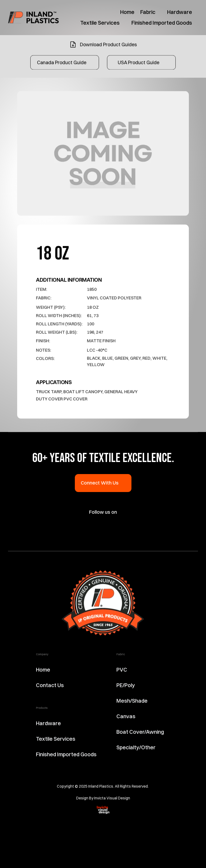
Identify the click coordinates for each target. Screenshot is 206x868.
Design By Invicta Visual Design (103, 798)
